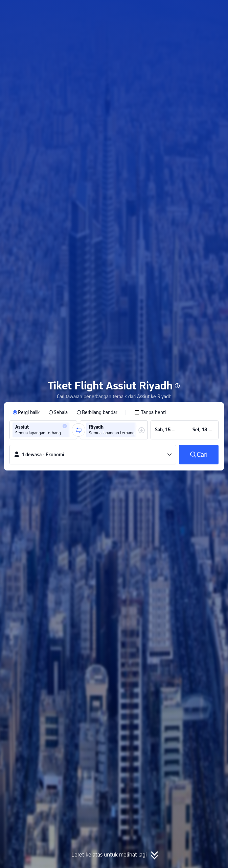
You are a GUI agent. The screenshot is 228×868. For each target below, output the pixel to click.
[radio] (26, 412)
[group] (43, 430)
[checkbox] (150, 412)
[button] (216, 8)
